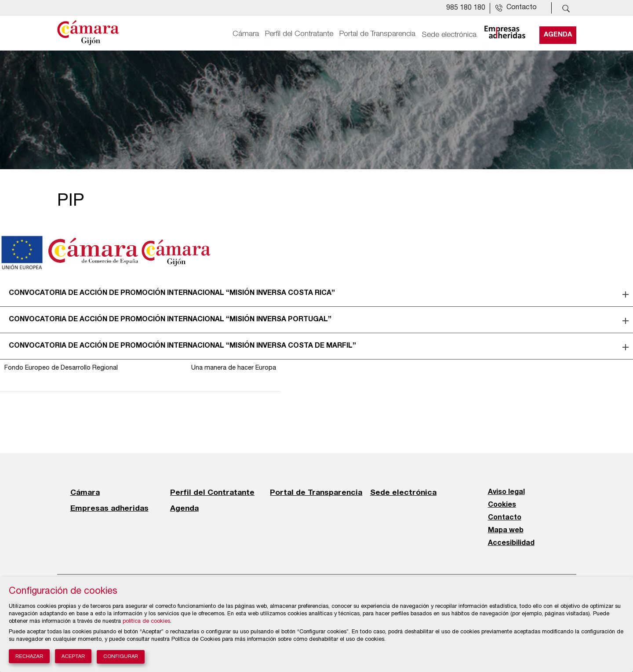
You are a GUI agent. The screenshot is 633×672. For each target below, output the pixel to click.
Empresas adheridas (109, 508)
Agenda (558, 34)
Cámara (246, 34)
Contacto (505, 518)
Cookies (502, 505)
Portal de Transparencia (377, 34)
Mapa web (506, 530)
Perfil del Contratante (299, 34)
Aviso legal (506, 492)
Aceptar (73, 656)
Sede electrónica (449, 34)
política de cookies (146, 622)
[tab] (316, 294)
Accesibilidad (511, 543)
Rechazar (29, 656)
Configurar (121, 657)
